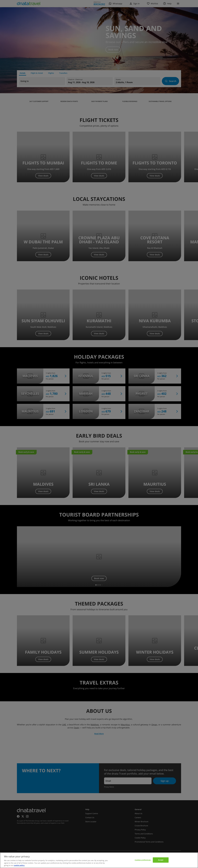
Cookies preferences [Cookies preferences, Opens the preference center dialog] (143, 860)
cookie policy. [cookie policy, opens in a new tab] (19, 865)
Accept (161, 860)
